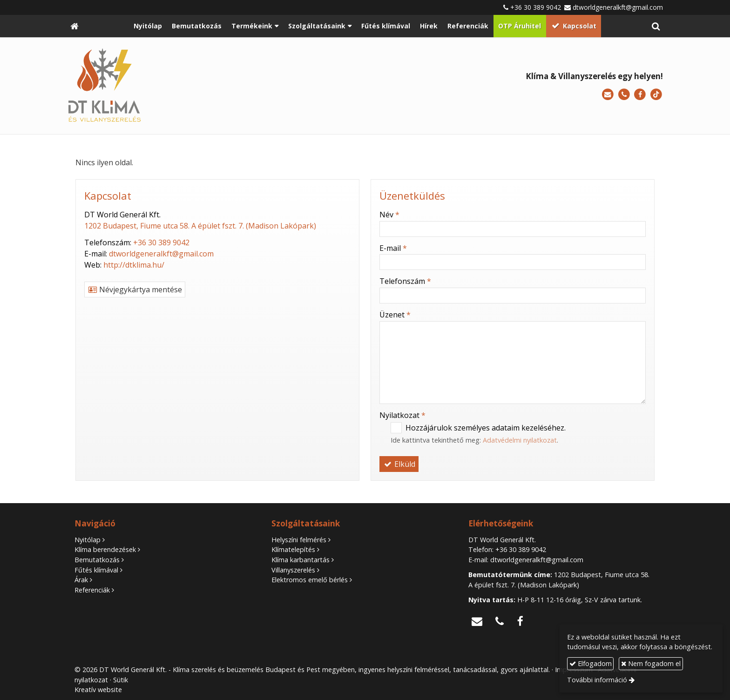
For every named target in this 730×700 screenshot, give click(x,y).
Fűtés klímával (96, 570)
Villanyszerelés (293, 570)
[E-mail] (608, 95)
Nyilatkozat (402, 415)
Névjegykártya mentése (135, 289)
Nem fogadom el (651, 663)
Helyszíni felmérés (299, 540)
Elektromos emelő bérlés (310, 580)
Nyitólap (88, 540)
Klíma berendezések (105, 549)
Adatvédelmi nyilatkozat (520, 440)
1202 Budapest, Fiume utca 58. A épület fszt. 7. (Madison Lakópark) (200, 226)
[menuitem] (148, 26)
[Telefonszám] (624, 95)
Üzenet (395, 315)
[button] (656, 26)
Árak (81, 580)
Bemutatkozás (97, 560)
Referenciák (92, 590)
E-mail (393, 248)
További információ (597, 680)
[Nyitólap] (74, 26)
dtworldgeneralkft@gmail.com (618, 7)
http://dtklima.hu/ (134, 265)
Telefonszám (405, 281)
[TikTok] (656, 95)
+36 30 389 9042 (536, 7)
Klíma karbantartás (301, 560)
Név (389, 215)
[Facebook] (640, 95)
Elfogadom (591, 663)
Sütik (121, 680)
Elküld (399, 464)
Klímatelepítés (293, 549)
